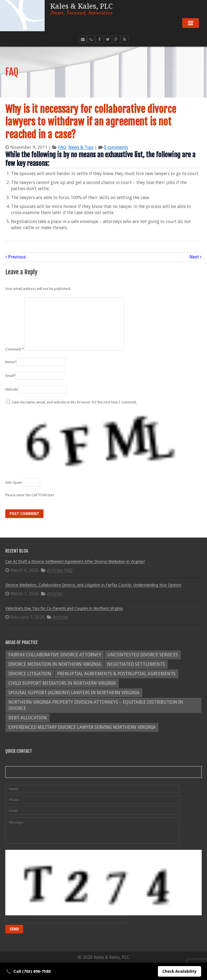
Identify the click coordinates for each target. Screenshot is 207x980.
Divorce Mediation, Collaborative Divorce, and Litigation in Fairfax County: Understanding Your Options (93, 585)
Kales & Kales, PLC (81, 9)
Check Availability (180, 971)
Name (11, 362)
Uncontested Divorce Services (143, 655)
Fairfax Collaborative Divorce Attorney (55, 655)
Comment (15, 349)
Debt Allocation (28, 718)
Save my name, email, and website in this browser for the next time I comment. (74, 402)
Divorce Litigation (30, 674)
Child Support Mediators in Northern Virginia (62, 683)
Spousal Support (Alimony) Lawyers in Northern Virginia (74, 693)
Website (12, 389)
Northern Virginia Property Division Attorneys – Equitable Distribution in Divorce (96, 705)
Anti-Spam (14, 482)
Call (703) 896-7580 (28, 971)
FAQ (62, 147)
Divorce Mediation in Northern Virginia (55, 664)
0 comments (116, 147)
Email (10, 376)
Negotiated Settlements (136, 664)
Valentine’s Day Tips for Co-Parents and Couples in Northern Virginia (64, 608)
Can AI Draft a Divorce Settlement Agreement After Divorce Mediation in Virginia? (75, 562)
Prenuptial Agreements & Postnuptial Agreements (116, 674)
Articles (55, 570)
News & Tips (81, 147)
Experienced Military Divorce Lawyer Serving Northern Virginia (82, 727)
